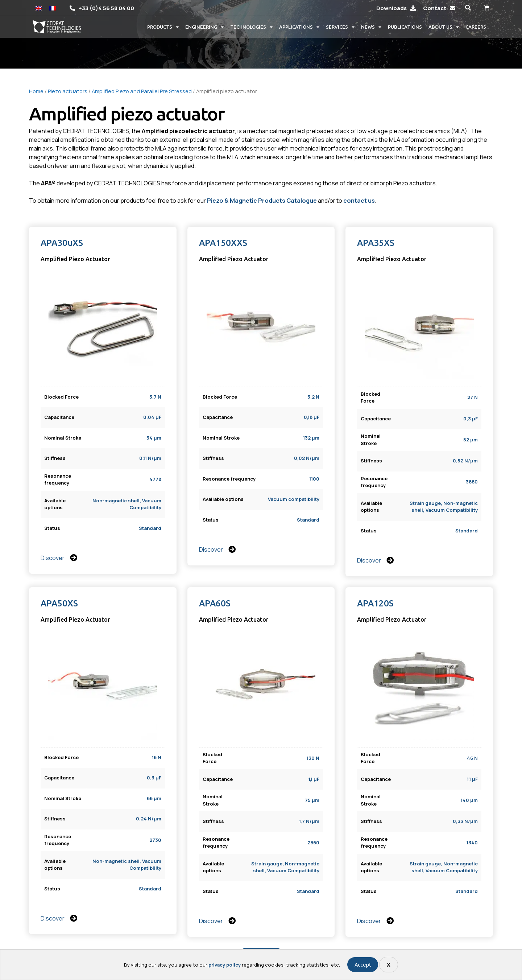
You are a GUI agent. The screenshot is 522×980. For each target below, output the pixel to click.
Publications (405, 27)
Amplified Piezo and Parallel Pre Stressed (142, 91)
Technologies (251, 27)
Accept (363, 965)
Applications (299, 27)
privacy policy (225, 965)
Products (163, 27)
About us (444, 27)
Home (36, 91)
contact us (359, 201)
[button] (468, 8)
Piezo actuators (68, 91)
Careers (476, 27)
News (371, 27)
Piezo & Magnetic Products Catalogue (262, 201)
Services (340, 27)
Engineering (204, 27)
